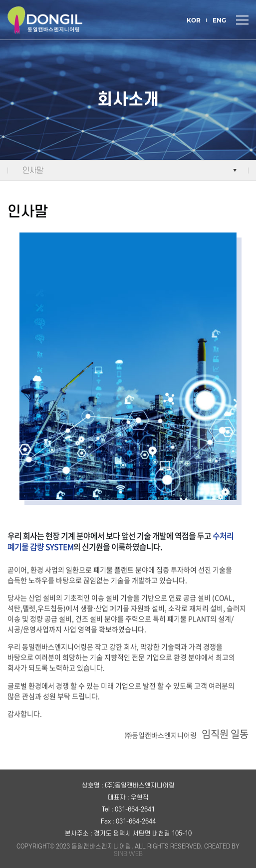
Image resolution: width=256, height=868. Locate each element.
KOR (194, 20)
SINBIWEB (128, 854)
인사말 (33, 170)
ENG (219, 20)
